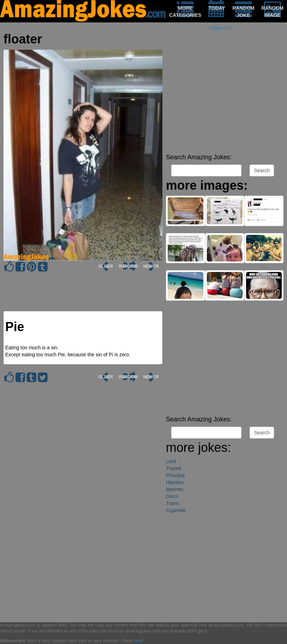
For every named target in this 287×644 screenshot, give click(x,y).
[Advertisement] (225, 101)
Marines (175, 489)
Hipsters (175, 482)
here (138, 641)
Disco (172, 496)
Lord (171, 461)
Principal (175, 475)
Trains (173, 503)
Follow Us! (220, 28)
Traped (174, 468)
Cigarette (176, 510)
